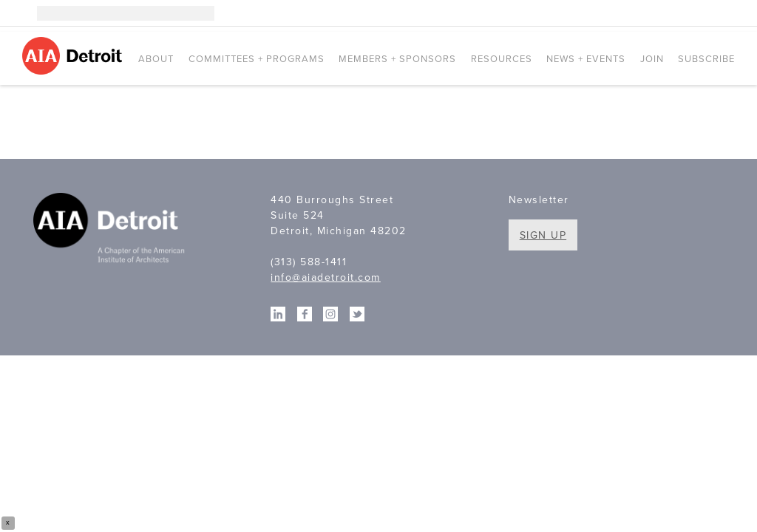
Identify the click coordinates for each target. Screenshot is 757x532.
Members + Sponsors (397, 59)
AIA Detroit (74, 56)
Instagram (661, 13)
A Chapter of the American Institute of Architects (111, 230)
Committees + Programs (257, 59)
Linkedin (683, 13)
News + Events (586, 59)
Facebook (705, 13)
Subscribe (706, 59)
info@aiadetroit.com (326, 277)
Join (652, 59)
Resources (502, 59)
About (156, 59)
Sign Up (543, 235)
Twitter (727, 13)
